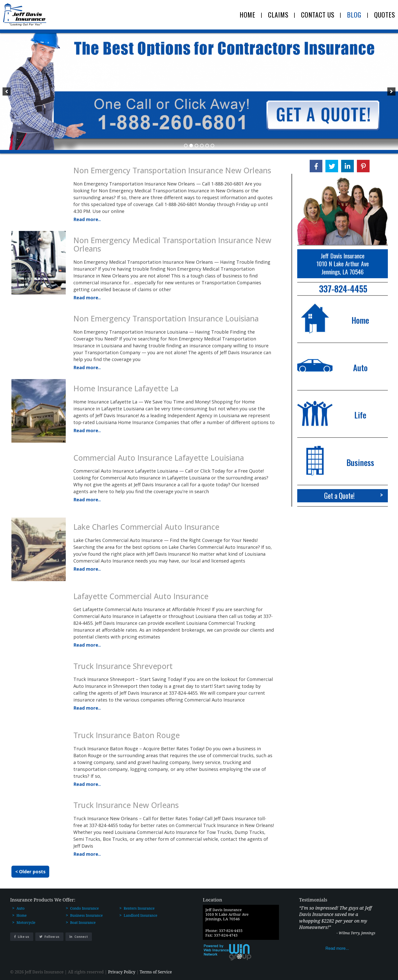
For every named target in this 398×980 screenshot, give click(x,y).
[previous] (7, 91)
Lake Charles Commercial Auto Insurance (146, 527)
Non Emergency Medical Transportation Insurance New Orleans (172, 244)
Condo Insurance (84, 908)
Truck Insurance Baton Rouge (127, 735)
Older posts (32, 872)
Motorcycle (26, 922)
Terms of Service (156, 972)
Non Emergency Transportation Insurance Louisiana (166, 318)
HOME (247, 15)
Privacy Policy (122, 972)
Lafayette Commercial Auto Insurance (141, 596)
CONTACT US (318, 15)
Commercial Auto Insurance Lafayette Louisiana (159, 458)
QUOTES (385, 15)
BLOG (354, 15)
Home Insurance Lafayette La (126, 388)
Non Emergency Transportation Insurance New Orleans (172, 170)
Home (22, 915)
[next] (391, 91)
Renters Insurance (139, 908)
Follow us (49, 937)
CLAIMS (278, 15)
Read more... (337, 948)
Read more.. (87, 219)
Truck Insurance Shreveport (123, 666)
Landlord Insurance (140, 915)
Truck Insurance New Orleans (126, 805)
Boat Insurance (83, 922)
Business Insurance (86, 915)
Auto (21, 908)
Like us (22, 937)
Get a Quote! (355, 494)
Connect (79, 937)
